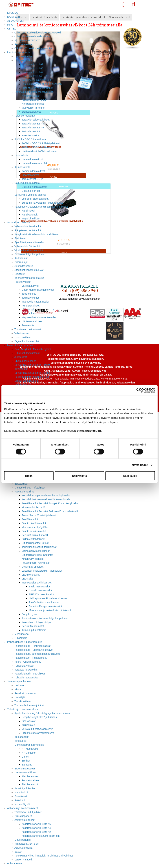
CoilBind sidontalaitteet (34, 187)
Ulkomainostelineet (25, 361)
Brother (26, 761)
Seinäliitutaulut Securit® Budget (32, 365)
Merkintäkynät (22, 804)
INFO (10, 25)
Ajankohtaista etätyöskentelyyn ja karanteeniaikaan (43, 713)
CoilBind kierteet (31, 191)
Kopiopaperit (21, 737)
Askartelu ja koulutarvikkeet (22, 808)
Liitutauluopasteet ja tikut (35, 543)
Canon (25, 757)
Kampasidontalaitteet (33, 171)
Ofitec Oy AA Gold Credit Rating (32, 37)
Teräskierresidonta (25, 116)
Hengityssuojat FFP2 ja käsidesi (39, 717)
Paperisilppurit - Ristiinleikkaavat (32, 646)
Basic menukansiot (39, 587)
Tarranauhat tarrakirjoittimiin (30, 705)
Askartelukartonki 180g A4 (36, 828)
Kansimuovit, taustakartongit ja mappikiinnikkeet (41, 207)
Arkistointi (20, 800)
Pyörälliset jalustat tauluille (29, 242)
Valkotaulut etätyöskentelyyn (37, 729)
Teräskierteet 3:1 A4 (33, 124)
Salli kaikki (130, 476)
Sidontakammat (30, 175)
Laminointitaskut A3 (33, 68)
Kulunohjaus (29, 725)
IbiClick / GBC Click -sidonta (30, 139)
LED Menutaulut (31, 575)
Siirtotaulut (20, 238)
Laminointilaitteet (24, 56)
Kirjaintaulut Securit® (33, 507)
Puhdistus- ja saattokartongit (37, 88)
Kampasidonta (22, 167)
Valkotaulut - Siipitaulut (27, 246)
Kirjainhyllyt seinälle (33, 559)
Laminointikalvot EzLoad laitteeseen (42, 84)
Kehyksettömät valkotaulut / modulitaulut (37, 234)
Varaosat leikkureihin (26, 670)
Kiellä (29, 476)
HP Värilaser (29, 753)
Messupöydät (22, 634)
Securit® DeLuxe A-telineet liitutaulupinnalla (46, 499)
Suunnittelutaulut (24, 266)
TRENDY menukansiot (41, 594)
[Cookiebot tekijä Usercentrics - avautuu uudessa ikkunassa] (139, 390)
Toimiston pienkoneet (19, 681)
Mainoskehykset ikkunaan (36, 551)
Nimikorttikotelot (31, 96)
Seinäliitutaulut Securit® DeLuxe (32, 373)
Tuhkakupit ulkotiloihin (34, 630)
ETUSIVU (13, 13)
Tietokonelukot (30, 784)
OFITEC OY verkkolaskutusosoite (33, 48)
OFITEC (12, 29)
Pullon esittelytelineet (33, 539)
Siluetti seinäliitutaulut (26, 381)
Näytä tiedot (140, 465)
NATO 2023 (14, 17)
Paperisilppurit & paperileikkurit (24, 642)
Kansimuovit (28, 211)
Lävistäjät (20, 697)
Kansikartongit (30, 215)
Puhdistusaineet (31, 780)
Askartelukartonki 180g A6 (36, 824)
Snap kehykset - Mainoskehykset (33, 349)
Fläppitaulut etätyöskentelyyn (38, 733)
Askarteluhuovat (23, 848)
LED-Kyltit (27, 579)
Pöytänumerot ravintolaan (36, 563)
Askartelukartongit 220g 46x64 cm (41, 836)
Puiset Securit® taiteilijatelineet (32, 377)
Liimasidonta (21, 155)
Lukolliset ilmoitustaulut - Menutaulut (42, 571)
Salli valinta (80, 476)
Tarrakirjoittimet (23, 701)
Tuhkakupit (21, 638)
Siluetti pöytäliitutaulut (34, 523)
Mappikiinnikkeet (31, 219)
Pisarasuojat (21, 262)
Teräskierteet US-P (32, 179)
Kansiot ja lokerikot (25, 788)
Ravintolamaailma (24, 492)
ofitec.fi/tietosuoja (89, 430)
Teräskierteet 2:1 (31, 131)
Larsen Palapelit (23, 860)
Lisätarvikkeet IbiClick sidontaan (39, 151)
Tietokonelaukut (30, 776)
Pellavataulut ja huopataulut (30, 254)
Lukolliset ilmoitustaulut (27, 353)
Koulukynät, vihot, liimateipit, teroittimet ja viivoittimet (44, 856)
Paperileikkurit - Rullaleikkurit (31, 658)
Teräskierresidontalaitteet (36, 120)
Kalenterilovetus (31, 135)
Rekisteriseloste (23, 44)
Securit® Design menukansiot (45, 606)
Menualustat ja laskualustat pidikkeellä (50, 610)
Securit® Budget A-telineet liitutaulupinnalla (46, 496)
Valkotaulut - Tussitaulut (28, 226)
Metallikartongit (23, 840)
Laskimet (19, 685)
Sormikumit (21, 796)
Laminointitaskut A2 (33, 64)
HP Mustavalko (30, 749)
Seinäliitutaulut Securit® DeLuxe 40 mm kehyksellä (50, 511)
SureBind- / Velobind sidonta (30, 195)
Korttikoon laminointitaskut (36, 80)
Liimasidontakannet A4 (34, 163)
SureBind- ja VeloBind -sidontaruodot (42, 203)
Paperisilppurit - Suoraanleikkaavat (34, 650)
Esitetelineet (21, 484)
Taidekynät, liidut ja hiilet (28, 812)
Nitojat (18, 689)
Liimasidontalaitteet (32, 159)
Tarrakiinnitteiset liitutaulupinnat (39, 547)
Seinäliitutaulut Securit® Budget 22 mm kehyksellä (50, 503)
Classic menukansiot (40, 590)
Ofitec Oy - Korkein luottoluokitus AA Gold (38, 33)
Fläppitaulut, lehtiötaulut (28, 230)
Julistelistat (21, 357)
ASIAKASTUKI (15, 21)
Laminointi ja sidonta (19, 52)
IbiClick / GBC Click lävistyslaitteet (41, 143)
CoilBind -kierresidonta (27, 183)
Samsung (27, 765)
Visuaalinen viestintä (19, 222)
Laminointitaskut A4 (33, 72)
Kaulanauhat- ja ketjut (34, 100)
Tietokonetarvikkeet (25, 772)
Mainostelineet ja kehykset (22, 345)
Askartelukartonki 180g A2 (36, 832)
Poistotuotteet (15, 864)
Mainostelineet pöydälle (35, 527)
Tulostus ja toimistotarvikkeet (23, 709)
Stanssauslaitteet (31, 112)
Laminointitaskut (24, 60)
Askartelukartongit (24, 820)
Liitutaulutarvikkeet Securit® (37, 555)
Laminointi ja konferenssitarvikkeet (34, 92)
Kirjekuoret (20, 741)
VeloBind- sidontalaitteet (35, 199)
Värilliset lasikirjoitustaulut (29, 250)
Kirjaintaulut (21, 369)
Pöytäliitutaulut (30, 519)
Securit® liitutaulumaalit (35, 535)
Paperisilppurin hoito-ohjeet (30, 674)
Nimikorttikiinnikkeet (33, 104)
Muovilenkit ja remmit (33, 108)
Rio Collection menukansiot (44, 602)
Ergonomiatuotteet (25, 769)
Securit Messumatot (33, 626)
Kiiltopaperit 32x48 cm (27, 844)
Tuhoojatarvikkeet (24, 666)
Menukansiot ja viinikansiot (37, 583)
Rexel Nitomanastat (25, 693)
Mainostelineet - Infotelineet (30, 488)
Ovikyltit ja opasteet (33, 567)
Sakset (18, 852)
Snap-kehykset (30, 614)
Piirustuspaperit (23, 816)
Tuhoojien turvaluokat (26, 678)
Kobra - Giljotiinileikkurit (27, 662)
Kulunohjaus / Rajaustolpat (37, 622)
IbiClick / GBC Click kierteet (37, 147)
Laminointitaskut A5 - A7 (35, 76)
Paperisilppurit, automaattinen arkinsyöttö (37, 654)
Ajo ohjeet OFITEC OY (27, 40)
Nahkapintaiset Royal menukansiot (48, 598)
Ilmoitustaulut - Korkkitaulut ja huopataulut (45, 618)
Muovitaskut (21, 792)
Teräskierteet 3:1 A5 (33, 128)
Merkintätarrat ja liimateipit (29, 745)
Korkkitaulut (21, 258)
